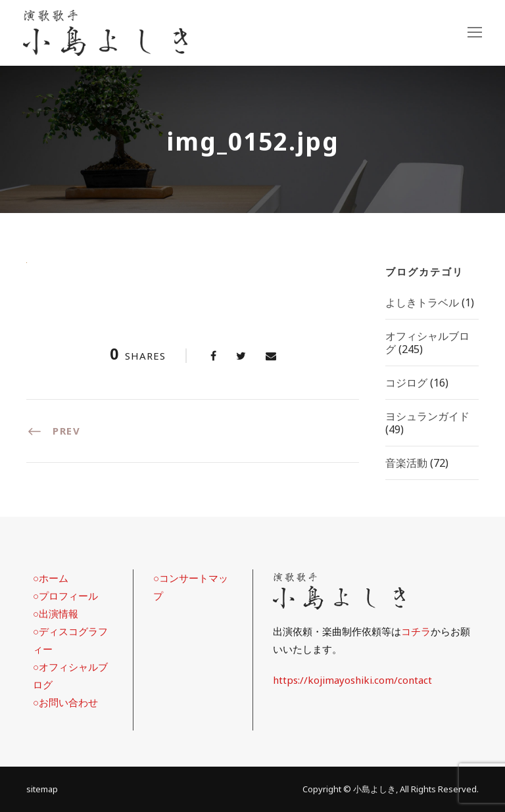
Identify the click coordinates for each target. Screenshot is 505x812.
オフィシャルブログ (427, 343)
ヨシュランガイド (427, 416)
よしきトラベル (422, 302)
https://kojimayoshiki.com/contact (352, 680)
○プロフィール (65, 596)
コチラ (416, 631)
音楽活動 (406, 463)
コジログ (406, 383)
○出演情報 (56, 613)
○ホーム (51, 578)
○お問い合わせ (65, 702)
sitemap (42, 789)
